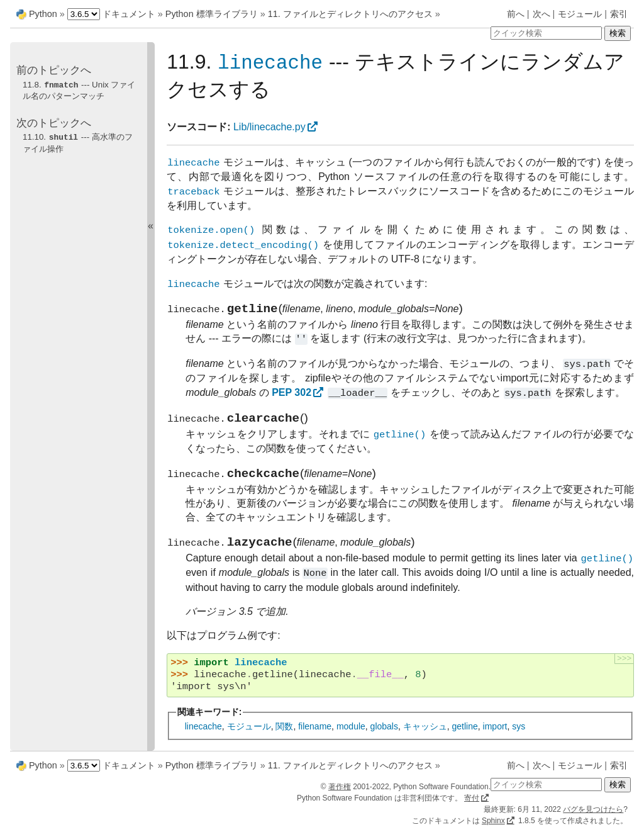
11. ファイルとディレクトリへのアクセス (350, 14)
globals (384, 736)
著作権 (340, 787)
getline (465, 736)
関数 (284, 736)
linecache (203, 736)
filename (315, 736)
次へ (541, 14)
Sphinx (493, 821)
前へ (516, 14)
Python (43, 14)
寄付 (472, 798)
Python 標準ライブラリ (212, 14)
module (351, 736)
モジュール (580, 14)
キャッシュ (425, 736)
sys (519, 736)
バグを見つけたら (593, 809)
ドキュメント (129, 14)
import (495, 736)
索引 (619, 14)
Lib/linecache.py (269, 127)
